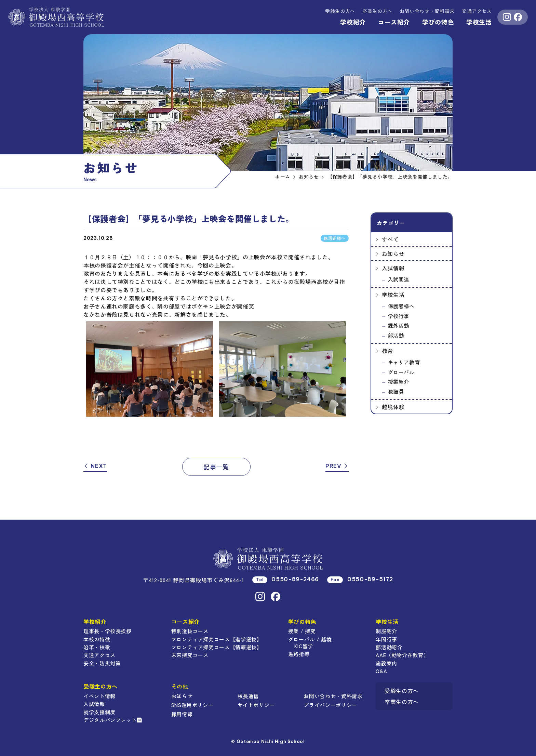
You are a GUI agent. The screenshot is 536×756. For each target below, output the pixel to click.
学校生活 (479, 22)
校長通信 (248, 696)
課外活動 (399, 325)
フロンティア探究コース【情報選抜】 (217, 647)
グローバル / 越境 (310, 639)
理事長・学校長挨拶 (108, 631)
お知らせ (393, 253)
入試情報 (393, 268)
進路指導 (299, 654)
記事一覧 (216, 467)
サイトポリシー (256, 705)
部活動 (396, 335)
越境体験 (393, 407)
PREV (337, 466)
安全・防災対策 (102, 663)
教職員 (396, 392)
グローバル (401, 372)
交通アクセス (477, 11)
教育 (387, 351)
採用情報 (182, 714)
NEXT (95, 466)
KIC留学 (304, 646)
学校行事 (399, 316)
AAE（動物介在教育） (402, 655)
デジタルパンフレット (113, 720)
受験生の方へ (340, 11)
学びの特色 (438, 22)
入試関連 (399, 279)
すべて (390, 239)
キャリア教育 (404, 362)
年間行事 (386, 639)
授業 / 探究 (302, 631)
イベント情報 (99, 696)
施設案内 (386, 663)
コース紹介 (394, 22)
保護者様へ (401, 306)
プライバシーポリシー (330, 705)
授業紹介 (399, 382)
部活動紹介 (389, 647)
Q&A (381, 671)
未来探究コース (190, 655)
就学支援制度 (99, 712)
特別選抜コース (190, 631)
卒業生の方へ (377, 11)
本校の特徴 (97, 639)
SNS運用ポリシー (192, 705)
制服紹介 (386, 631)
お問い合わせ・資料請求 (333, 696)
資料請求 (427, 11)
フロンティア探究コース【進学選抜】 (217, 639)
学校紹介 (353, 22)
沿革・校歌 (97, 647)
